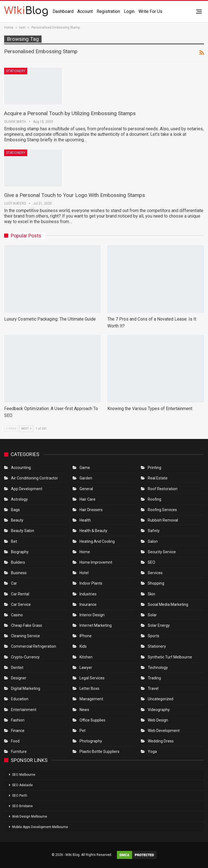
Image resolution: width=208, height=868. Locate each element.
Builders (18, 562)
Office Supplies (92, 720)
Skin (151, 594)
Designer (19, 678)
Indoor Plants (91, 583)
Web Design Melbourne (30, 817)
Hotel (84, 573)
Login (129, 11)
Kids (83, 646)
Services (155, 573)
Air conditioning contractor (35, 478)
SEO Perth (20, 796)
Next (26, 429)
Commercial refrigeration (34, 646)
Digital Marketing (26, 688)
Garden (86, 478)
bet (14, 541)
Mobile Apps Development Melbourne (40, 827)
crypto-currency (25, 657)
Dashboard (63, 11)
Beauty (17, 520)
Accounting (21, 468)
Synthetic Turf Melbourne (170, 657)
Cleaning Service (25, 636)
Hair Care (87, 499)
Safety (154, 531)
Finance (18, 731)
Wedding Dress (161, 741)
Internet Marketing (96, 625)
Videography (159, 710)
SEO (151, 562)
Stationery (16, 71)
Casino (17, 615)
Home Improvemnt (96, 562)
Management (91, 699)
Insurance (88, 604)
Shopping (156, 583)
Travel (153, 688)
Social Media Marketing (168, 604)
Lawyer (86, 668)
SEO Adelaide (22, 785)
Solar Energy (159, 625)
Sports (154, 636)
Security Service (162, 552)
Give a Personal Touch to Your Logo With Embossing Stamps (75, 195)
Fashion (18, 720)
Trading (154, 678)
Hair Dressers (91, 510)
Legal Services (92, 678)
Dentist (17, 668)
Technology (158, 668)
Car (14, 583)
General (86, 489)
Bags (15, 510)
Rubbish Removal (163, 520)
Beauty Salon (23, 531)
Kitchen (86, 657)
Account (85, 11)
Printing (154, 468)
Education (20, 699)
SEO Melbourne (24, 775)
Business (19, 573)
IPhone (86, 636)
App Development (27, 489)
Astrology (19, 499)
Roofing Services (162, 510)
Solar (152, 615)
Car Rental (20, 594)
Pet (83, 731)
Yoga (152, 752)
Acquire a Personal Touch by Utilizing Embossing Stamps (70, 113)
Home (85, 552)
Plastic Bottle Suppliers (99, 752)
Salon (153, 541)
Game (85, 468)
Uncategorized (161, 699)
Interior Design (92, 615)
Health (85, 520)
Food (15, 741)
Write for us (150, 11)
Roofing (154, 499)
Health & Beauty (93, 531)
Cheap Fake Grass (27, 625)
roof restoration (163, 489)
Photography (91, 741)
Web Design (158, 720)
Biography (20, 552)
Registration (108, 11)
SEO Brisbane (22, 806)
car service (21, 604)
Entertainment (24, 710)
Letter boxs (89, 688)
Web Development (164, 731)
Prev (11, 429)
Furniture (19, 752)
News (84, 710)
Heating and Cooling (97, 541)
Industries (88, 594)
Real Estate (158, 478)
